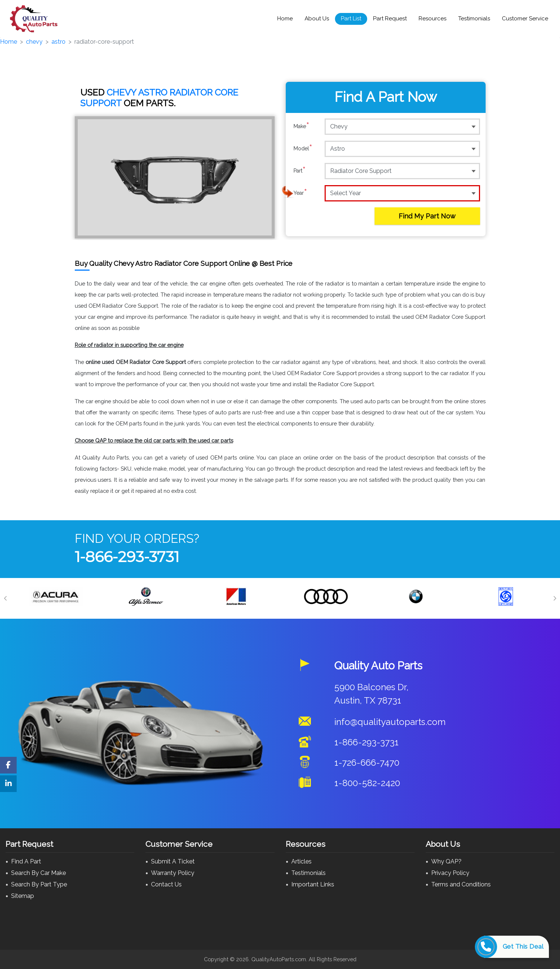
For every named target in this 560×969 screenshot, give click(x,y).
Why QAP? (446, 861)
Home (285, 19)
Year (300, 193)
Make (301, 126)
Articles (301, 861)
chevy (34, 42)
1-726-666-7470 (367, 763)
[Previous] (6, 598)
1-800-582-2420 (367, 783)
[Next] (554, 598)
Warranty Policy (173, 873)
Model (303, 148)
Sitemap (23, 896)
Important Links (313, 884)
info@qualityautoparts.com (390, 722)
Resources (432, 19)
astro (58, 42)
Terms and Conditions (461, 884)
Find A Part (26, 861)
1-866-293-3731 (127, 557)
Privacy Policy (450, 873)
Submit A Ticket (173, 861)
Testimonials (474, 19)
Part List (351, 19)
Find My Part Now (427, 216)
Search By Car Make (38, 873)
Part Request (390, 19)
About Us (317, 19)
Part (300, 171)
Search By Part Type (39, 884)
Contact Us (166, 884)
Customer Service (525, 19)
